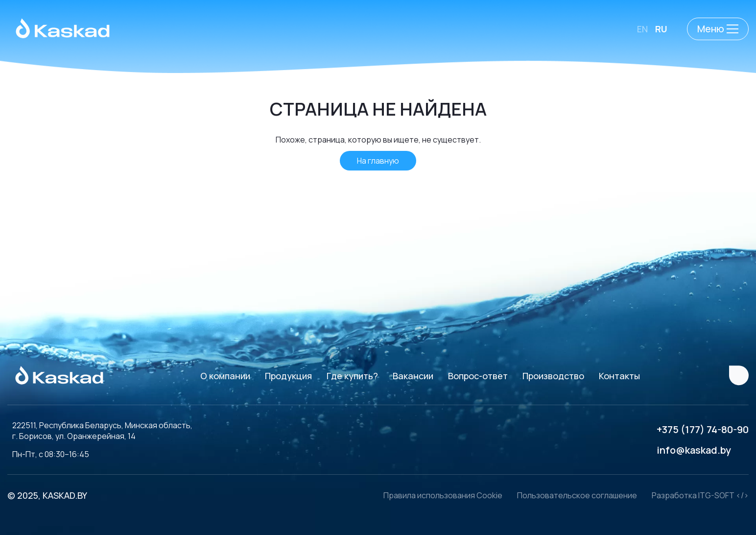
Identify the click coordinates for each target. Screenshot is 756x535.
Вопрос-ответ (478, 376)
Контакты (619, 376)
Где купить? (352, 376)
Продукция (288, 376)
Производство (553, 376)
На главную (378, 161)
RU (661, 29)
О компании (225, 376)
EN (642, 29)
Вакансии (413, 376)
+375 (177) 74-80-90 (703, 429)
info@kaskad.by (694, 450)
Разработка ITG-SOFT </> (700, 495)
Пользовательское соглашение (577, 495)
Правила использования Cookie (443, 495)
